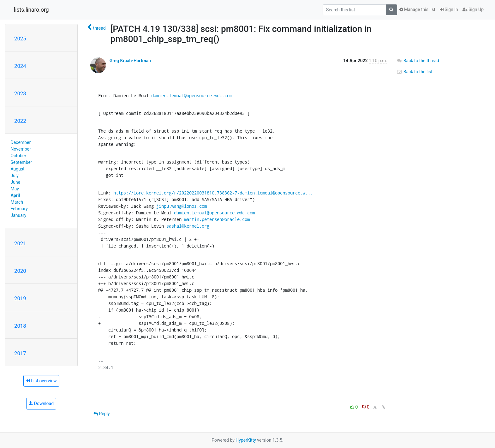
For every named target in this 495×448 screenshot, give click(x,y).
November (21, 149)
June (16, 182)
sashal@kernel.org (188, 226)
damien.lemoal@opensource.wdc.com (192, 96)
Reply (101, 414)
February (19, 209)
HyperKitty (246, 440)
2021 (20, 243)
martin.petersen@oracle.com (217, 219)
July (15, 176)
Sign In (449, 9)
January (19, 215)
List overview (41, 381)
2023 (20, 93)
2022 (20, 121)
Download (41, 403)
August (18, 169)
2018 (20, 326)
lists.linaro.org (31, 10)
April (15, 195)
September (21, 162)
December (21, 142)
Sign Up (473, 9)
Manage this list (417, 9)
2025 (20, 39)
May (15, 189)
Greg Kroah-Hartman (130, 61)
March (17, 202)
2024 (20, 66)
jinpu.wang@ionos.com (182, 206)
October (18, 156)
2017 (20, 353)
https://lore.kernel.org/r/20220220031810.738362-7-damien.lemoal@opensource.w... (213, 193)
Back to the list (414, 72)
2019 (20, 298)
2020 (20, 271)
